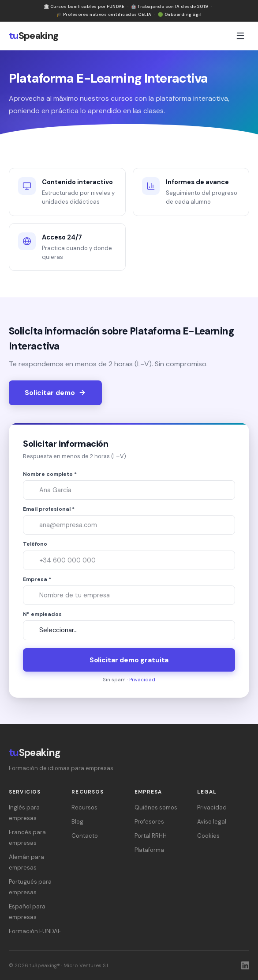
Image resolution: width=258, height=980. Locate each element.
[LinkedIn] (245, 965)
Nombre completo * (50, 474)
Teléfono (35, 544)
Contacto (85, 836)
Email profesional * (49, 509)
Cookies (208, 836)
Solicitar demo (55, 393)
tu (34, 36)
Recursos (84, 807)
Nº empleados (42, 614)
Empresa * (37, 579)
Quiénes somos (156, 807)
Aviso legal (212, 822)
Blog (77, 822)
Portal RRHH (151, 836)
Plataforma (149, 850)
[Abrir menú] (240, 36)
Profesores (149, 822)
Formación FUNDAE (35, 931)
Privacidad (142, 680)
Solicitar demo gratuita (129, 660)
